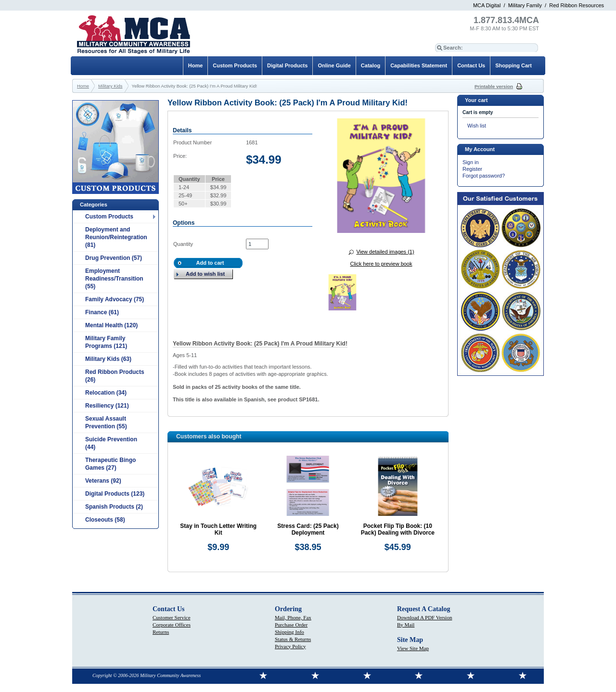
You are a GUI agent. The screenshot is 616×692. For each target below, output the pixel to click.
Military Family (525, 5)
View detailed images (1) (385, 252)
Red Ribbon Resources (577, 5)
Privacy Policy (290, 646)
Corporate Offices (172, 625)
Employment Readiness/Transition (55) (114, 279)
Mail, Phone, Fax (293, 617)
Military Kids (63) (108, 359)
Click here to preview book (381, 264)
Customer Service (172, 617)
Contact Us (471, 65)
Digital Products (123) (115, 494)
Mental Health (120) (111, 325)
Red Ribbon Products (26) (115, 376)
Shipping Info (289, 632)
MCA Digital (487, 5)
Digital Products (287, 65)
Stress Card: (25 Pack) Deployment (308, 529)
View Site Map (413, 648)
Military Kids (110, 86)
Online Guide (334, 65)
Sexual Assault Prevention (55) (106, 423)
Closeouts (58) (105, 520)
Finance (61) (102, 312)
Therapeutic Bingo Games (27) (110, 464)
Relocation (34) (106, 393)
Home (196, 65)
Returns (161, 632)
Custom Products (109, 217)
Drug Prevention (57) (114, 258)
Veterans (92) (103, 481)
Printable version (494, 86)
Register (472, 169)
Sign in (471, 162)
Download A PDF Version (424, 617)
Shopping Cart (513, 65)
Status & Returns (293, 639)
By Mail (406, 625)
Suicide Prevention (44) (111, 443)
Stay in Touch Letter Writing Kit (218, 529)
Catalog (371, 65)
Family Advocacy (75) (115, 299)
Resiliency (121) (107, 406)
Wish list (477, 126)
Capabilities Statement (419, 65)
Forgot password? (484, 176)
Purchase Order (291, 625)
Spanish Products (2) (114, 507)
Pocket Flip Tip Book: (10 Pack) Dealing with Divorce (398, 529)
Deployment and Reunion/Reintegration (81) (116, 237)
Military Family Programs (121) (106, 342)
